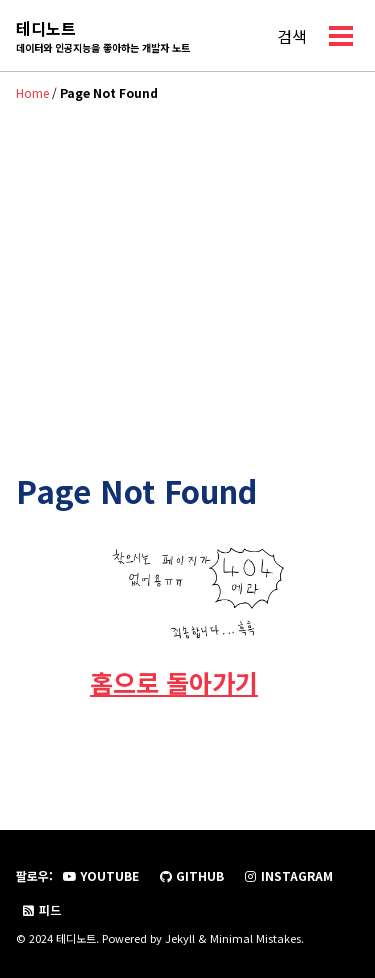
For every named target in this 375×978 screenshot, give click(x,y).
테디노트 (103, 35)
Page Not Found (136, 490)
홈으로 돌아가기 (174, 682)
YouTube (100, 875)
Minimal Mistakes (255, 938)
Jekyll (180, 938)
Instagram (288, 875)
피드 (41, 909)
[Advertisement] (187, 267)
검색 (292, 36)
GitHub (191, 875)
